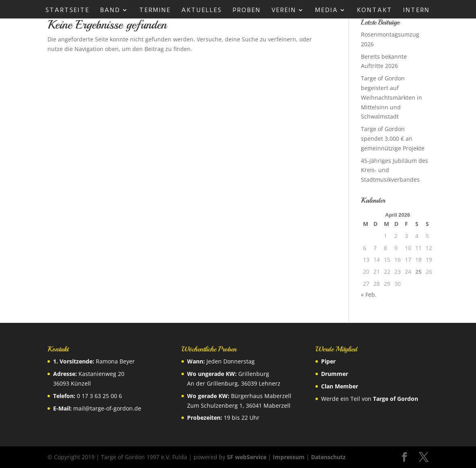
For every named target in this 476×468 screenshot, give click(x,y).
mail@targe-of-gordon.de (107, 408)
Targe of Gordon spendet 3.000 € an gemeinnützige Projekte (393, 139)
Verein (284, 10)
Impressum (289, 457)
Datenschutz (328, 457)
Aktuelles (202, 10)
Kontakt (375, 10)
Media (327, 10)
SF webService (247, 457)
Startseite (67, 10)
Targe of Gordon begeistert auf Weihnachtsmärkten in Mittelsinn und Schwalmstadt (392, 97)
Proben (247, 10)
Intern (416, 10)
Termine (155, 10)
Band (110, 10)
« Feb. (369, 295)
